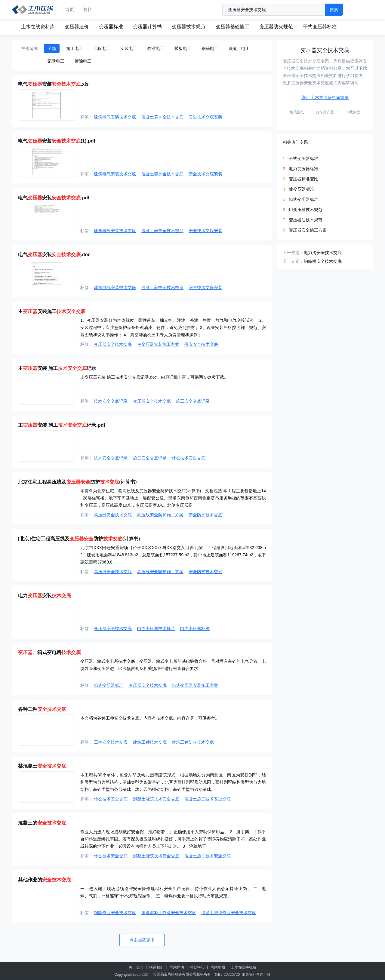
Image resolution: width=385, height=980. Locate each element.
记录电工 (56, 61)
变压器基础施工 (233, 27)
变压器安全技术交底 (113, 344)
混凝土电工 (239, 48)
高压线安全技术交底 (113, 515)
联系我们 (156, 967)
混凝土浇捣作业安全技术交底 (229, 913)
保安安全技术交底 (201, 344)
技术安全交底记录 (111, 401)
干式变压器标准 (320, 27)
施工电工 (75, 48)
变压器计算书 (147, 27)
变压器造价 (77, 27)
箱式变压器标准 (109, 685)
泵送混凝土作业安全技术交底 (169, 913)
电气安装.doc (54, 255)
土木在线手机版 (244, 967)
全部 (52, 48)
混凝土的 (42, 823)
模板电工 (183, 48)
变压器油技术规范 (306, 220)
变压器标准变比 (303, 179)
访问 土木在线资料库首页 (325, 97)
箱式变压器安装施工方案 (195, 685)
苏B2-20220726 (227, 975)
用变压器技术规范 (306, 210)
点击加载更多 (142, 940)
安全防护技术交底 (205, 515)
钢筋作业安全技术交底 (115, 913)
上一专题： (293, 253)
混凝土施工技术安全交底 (208, 799)
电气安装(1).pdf (57, 141)
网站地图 (218, 967)
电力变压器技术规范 (156, 628)
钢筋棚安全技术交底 (323, 261)
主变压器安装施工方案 (158, 344)
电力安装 (45, 596)
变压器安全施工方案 (308, 230)
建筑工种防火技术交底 (193, 742)
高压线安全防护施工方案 (160, 515)
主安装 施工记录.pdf (62, 425)
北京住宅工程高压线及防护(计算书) (77, 482)
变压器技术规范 (189, 27)
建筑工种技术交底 (150, 742)
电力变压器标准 (195, 628)
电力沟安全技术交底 (323, 253)
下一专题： (293, 261)
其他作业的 (45, 880)
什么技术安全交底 (189, 458)
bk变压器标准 (302, 189)
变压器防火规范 (276, 27)
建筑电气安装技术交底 (115, 117)
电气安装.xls (53, 84)
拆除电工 (83, 61)
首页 (69, 9)
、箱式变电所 (49, 652)
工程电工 (102, 48)
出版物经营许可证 (256, 975)
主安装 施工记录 (57, 368)
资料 (88, 9)
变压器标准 (111, 27)
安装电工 (129, 48)
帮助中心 (197, 967)
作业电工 (156, 48)
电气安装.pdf (54, 198)
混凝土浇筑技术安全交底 (156, 799)
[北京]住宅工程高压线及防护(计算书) (79, 539)
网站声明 (177, 967)
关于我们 (136, 967)
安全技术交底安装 (205, 117)
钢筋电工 (210, 48)
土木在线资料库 (38, 27)
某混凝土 (42, 766)
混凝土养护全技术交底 (162, 117)
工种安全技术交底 (111, 742)
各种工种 (42, 709)
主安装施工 (52, 311)
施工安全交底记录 (193, 401)
